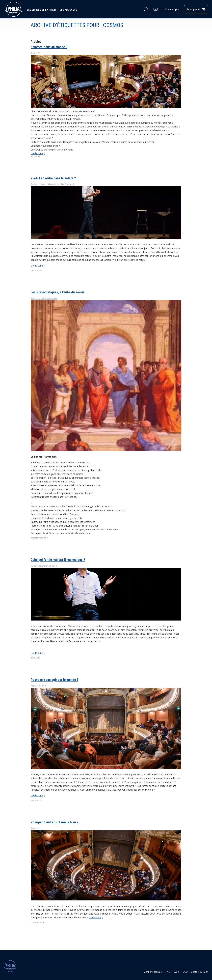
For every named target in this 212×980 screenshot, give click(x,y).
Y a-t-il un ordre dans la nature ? (53, 178)
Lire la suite (39, 153)
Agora (34, 686)
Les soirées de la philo (41, 10)
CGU (185, 972)
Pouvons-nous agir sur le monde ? (54, 680)
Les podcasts (68, 10)
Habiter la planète (55, 184)
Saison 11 (35, 53)
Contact (195, 972)
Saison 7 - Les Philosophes (44, 298)
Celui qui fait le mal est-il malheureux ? (58, 560)
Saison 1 (35, 828)
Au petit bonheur (39, 566)
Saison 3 (53, 566)
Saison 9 (69, 184)
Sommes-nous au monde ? (49, 47)
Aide (177, 972)
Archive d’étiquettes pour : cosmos (77, 25)
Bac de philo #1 (38, 184)
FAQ (168, 972)
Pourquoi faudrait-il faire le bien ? (54, 822)
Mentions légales (153, 972)
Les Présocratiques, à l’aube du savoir (57, 292)
